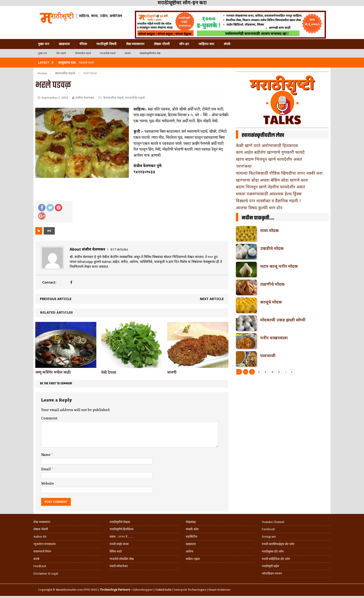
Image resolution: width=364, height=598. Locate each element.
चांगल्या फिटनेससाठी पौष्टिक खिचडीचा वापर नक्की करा (279, 173)
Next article (212, 299)
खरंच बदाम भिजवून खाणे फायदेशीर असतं (269, 159)
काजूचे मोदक (271, 302)
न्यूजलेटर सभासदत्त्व (44, 544)
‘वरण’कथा (244, 166)
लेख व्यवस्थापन (135, 44)
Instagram (269, 537)
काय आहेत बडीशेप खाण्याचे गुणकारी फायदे (270, 152)
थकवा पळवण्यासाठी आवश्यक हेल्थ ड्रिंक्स (269, 194)
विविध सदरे (116, 551)
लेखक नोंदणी (162, 44)
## (49, 231)
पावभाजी (268, 356)
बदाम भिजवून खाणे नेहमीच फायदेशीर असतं (270, 187)
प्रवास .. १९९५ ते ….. (121, 537)
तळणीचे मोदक (272, 284)
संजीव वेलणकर (85, 98)
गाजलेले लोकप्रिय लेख (122, 559)
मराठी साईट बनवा (119, 544)
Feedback (40, 566)
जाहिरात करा (206, 44)
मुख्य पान (44, 44)
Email (46, 469)
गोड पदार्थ (61, 53)
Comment (49, 418)
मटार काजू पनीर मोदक (279, 266)
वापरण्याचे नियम (42, 551)
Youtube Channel (273, 522)
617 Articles (119, 249)
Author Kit (40, 537)
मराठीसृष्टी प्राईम (270, 566)
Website (47, 484)
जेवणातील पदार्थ (83, 53)
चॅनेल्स (83, 44)
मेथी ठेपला (109, 373)
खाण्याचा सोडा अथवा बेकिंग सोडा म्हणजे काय (272, 180)
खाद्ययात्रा (64, 44)
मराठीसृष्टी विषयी (106, 44)
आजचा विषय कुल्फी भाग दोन (259, 208)
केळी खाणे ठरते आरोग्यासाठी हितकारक (267, 145)
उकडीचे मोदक (272, 248)
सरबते (128, 53)
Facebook (268, 529)
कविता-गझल (193, 559)
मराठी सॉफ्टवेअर (119, 566)
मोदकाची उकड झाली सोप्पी (283, 320)
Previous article (56, 299)
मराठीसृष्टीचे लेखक (120, 522)
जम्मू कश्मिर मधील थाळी (53, 373)
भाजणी (172, 373)
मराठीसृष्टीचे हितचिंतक (122, 529)
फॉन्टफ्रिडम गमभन (272, 573)
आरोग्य (190, 551)
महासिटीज (192, 537)
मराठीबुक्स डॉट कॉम (273, 551)
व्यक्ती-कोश (192, 529)
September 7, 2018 (55, 98)
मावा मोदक (270, 230)
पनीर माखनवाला (274, 338)
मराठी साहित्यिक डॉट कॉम (276, 559)
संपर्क (227, 44)
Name (46, 455)
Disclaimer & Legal (46, 573)
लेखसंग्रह (191, 522)
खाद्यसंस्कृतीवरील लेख (150, 53)
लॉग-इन (184, 44)
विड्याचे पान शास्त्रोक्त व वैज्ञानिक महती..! (268, 201)
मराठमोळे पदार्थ (108, 53)
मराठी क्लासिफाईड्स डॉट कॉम (278, 544)
